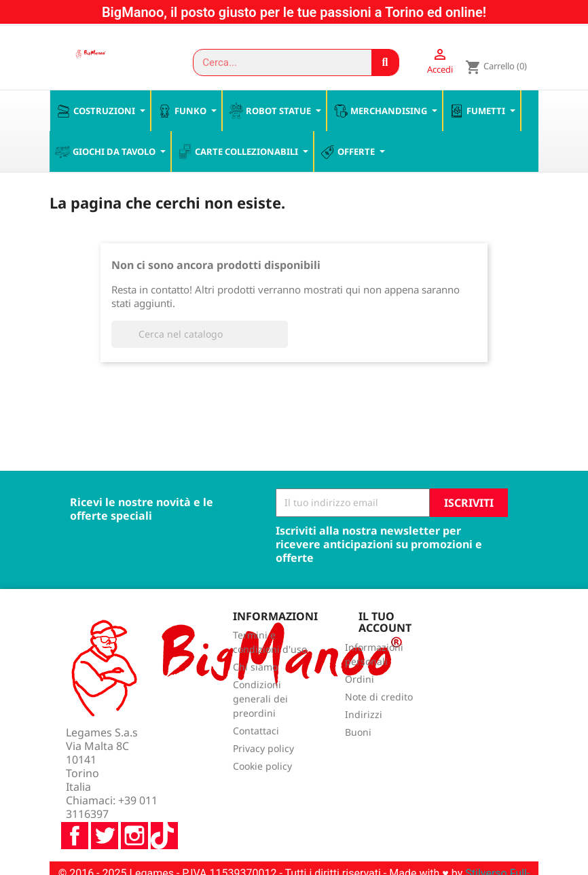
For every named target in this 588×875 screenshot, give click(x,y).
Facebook (75, 800)
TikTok (164, 800)
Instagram (134, 800)
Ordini (360, 680)
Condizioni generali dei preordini (260, 700)
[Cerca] (200, 335)
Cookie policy (262, 767)
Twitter (105, 800)
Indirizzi (364, 716)
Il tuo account (385, 623)
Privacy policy (263, 750)
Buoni (358, 733)
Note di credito (379, 698)
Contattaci (256, 732)
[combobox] (276, 62)
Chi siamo (255, 668)
